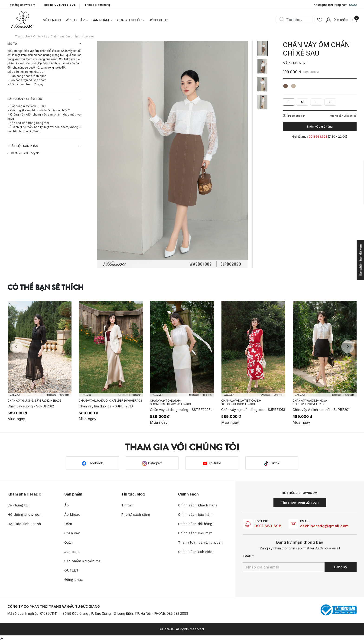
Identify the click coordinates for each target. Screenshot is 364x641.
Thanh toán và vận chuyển (200, 542)
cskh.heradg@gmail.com (324, 526)
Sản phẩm (100, 20)
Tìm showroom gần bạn (300, 502)
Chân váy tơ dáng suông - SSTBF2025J (181, 410)
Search (282, 20)
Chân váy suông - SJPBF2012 (31, 406)
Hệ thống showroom (21, 5)
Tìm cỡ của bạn (294, 116)
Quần (68, 542)
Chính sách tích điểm (196, 552)
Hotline (60, 5)
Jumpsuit (72, 552)
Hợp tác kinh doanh (24, 524)
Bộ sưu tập (75, 20)
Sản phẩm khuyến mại (83, 561)
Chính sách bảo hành (196, 515)
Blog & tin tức (129, 20)
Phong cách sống (136, 515)
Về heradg (52, 20)
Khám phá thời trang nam (335, 5)
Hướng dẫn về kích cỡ (343, 116)
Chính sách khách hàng (198, 505)
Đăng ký (341, 567)
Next (348, 347)
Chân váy (72, 533)
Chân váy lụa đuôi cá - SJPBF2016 (106, 406)
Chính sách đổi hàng (195, 524)
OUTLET (71, 570)
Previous (16, 347)
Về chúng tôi (18, 505)
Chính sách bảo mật (195, 533)
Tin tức (127, 505)
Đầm (68, 524)
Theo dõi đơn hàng (97, 5)
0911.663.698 (268, 526)
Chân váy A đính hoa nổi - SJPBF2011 (322, 410)
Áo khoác (72, 515)
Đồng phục (158, 20)
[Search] (296, 20)
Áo (67, 505)
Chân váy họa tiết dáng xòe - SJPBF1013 (253, 410)
